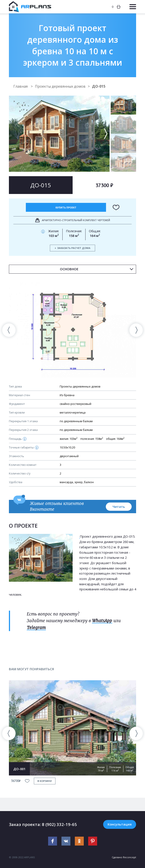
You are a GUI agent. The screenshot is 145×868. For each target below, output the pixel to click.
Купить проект (66, 207)
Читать (119, 507)
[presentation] (9, 330)
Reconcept (130, 857)
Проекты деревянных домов (60, 86)
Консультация (120, 824)
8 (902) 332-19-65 (59, 824)
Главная (21, 86)
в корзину (45, 781)
